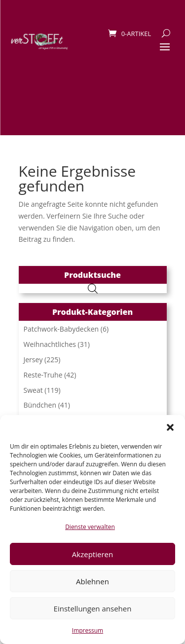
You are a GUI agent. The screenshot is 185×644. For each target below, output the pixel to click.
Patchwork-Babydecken (61, 329)
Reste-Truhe (43, 375)
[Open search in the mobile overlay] (93, 288)
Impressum (88, 630)
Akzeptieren (92, 554)
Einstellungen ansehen (93, 608)
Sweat (33, 390)
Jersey (33, 360)
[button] (170, 427)
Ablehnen (92, 581)
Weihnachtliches (50, 344)
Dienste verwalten (90, 527)
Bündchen (40, 405)
